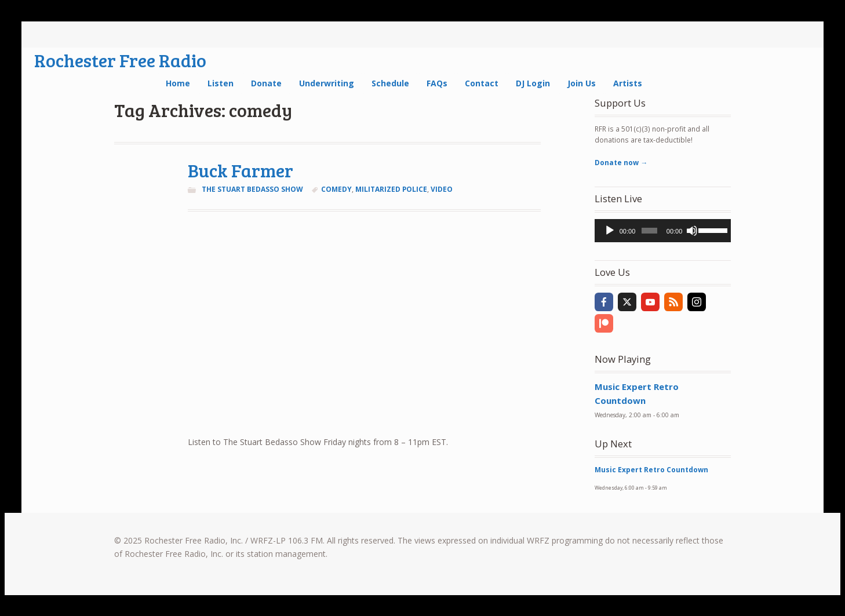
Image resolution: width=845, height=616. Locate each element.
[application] (663, 231)
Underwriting (327, 83)
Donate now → (621, 163)
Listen (221, 83)
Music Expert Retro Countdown (651, 470)
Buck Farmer (241, 170)
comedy (336, 189)
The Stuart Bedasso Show (252, 189)
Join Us (582, 83)
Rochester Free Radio (120, 60)
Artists (628, 83)
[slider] (649, 231)
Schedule (390, 83)
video (442, 189)
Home (178, 83)
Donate (266, 83)
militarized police (391, 189)
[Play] (610, 231)
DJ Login (533, 83)
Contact (482, 83)
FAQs (437, 83)
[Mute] (692, 231)
